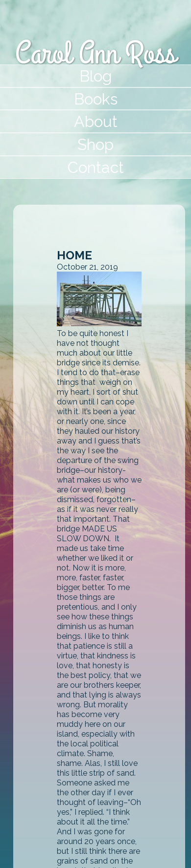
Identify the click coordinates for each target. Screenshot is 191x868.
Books (96, 99)
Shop (95, 144)
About (96, 121)
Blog (96, 76)
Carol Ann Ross (95, 54)
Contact (96, 167)
